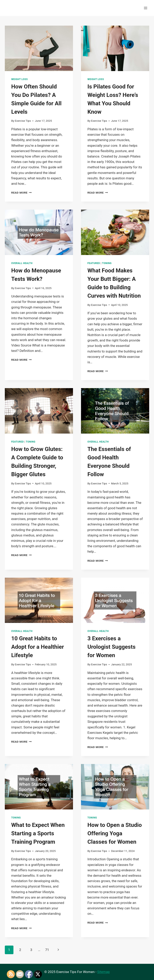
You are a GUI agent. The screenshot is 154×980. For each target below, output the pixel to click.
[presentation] (39, 48)
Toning (107, 263)
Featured (94, 263)
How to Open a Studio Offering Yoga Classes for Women (115, 833)
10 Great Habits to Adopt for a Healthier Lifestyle (38, 647)
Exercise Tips (23, 121)
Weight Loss (19, 79)
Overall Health (22, 263)
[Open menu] (145, 8)
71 (47, 950)
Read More (21, 193)
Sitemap (104, 972)
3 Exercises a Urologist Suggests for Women (111, 647)
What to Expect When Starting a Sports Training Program (38, 833)
